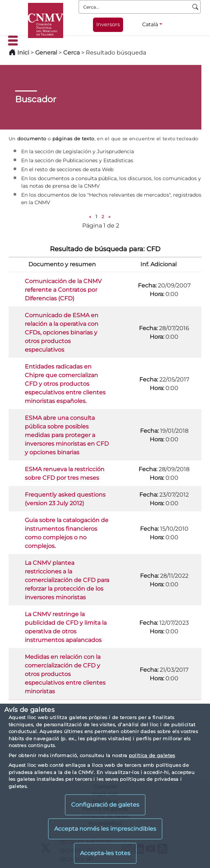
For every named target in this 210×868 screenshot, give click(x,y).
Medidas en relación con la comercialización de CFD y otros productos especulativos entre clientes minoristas (65, 674)
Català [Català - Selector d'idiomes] (150, 24)
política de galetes (152, 755)
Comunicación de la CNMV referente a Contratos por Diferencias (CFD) (63, 290)
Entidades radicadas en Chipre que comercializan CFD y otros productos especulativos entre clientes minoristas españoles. (65, 384)
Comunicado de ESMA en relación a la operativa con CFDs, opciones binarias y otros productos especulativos (62, 332)
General (46, 53)
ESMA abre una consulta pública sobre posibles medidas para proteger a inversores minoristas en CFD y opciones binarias (67, 435)
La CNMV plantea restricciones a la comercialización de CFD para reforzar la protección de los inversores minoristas (67, 580)
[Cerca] (195, 7)
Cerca (71, 53)
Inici (23, 53)
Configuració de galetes (105, 805)
